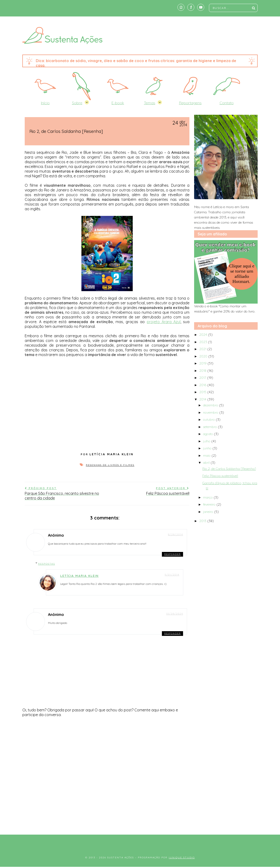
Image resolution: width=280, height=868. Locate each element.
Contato (227, 103)
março (208, 497)
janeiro (209, 512)
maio (207, 456)
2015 (203, 392)
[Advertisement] (140, 790)
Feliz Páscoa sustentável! (220, 476)
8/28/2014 (176, 534)
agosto (208, 434)
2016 (203, 385)
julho (207, 441)
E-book (118, 103)
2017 (203, 378)
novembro (211, 412)
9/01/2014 (172, 575)
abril (207, 463)
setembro (210, 427)
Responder (172, 554)
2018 (203, 371)
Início (45, 103)
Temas (150, 103)
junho (208, 448)
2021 (203, 349)
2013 (203, 521)
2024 (204, 335)
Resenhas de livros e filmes (110, 465)
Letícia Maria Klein (79, 576)
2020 (204, 356)
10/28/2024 (175, 614)
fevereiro (210, 504)
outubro (209, 420)
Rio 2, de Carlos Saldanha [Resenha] (229, 469)
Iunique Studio (182, 858)
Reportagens (190, 103)
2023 (204, 342)
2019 (203, 363)
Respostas (47, 564)
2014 (203, 399)
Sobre (77, 103)
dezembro (211, 405)
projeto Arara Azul (164, 322)
